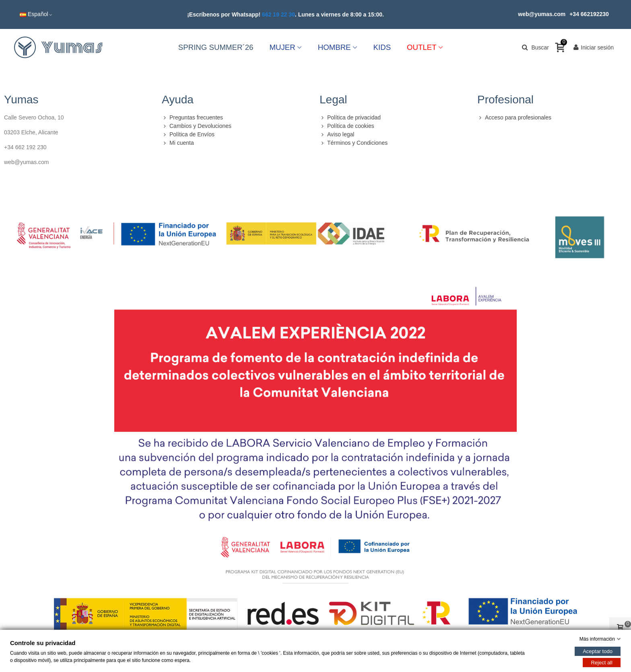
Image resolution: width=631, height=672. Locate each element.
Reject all (601, 663)
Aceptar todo (598, 651)
